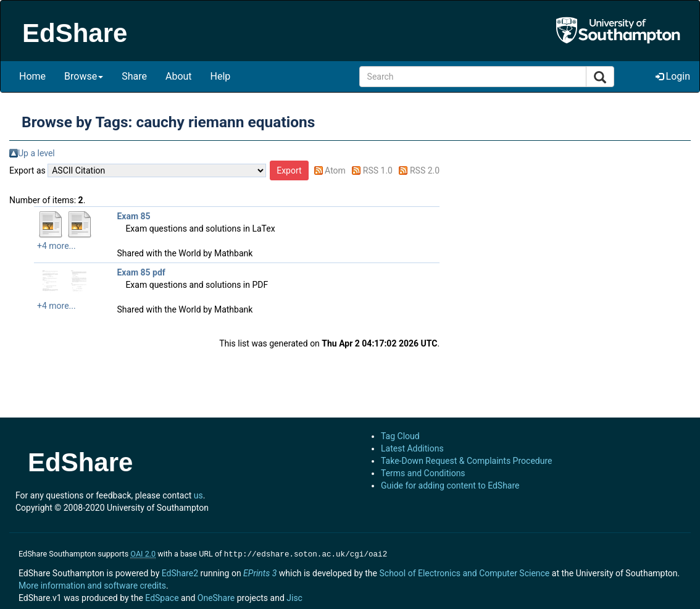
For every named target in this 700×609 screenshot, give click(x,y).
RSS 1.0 (378, 170)
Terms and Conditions (423, 473)
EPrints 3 (260, 572)
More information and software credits (92, 584)
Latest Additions (412, 448)
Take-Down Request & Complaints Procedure (466, 461)
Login (673, 76)
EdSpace (162, 597)
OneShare (216, 597)
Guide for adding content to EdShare (450, 485)
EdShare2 (180, 572)
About (179, 76)
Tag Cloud (400, 436)
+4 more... (56, 246)
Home (32, 76)
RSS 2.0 (425, 170)
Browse (84, 76)
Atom (335, 170)
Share (134, 76)
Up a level (36, 153)
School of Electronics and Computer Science (464, 572)
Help (221, 76)
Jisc (294, 597)
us (198, 495)
